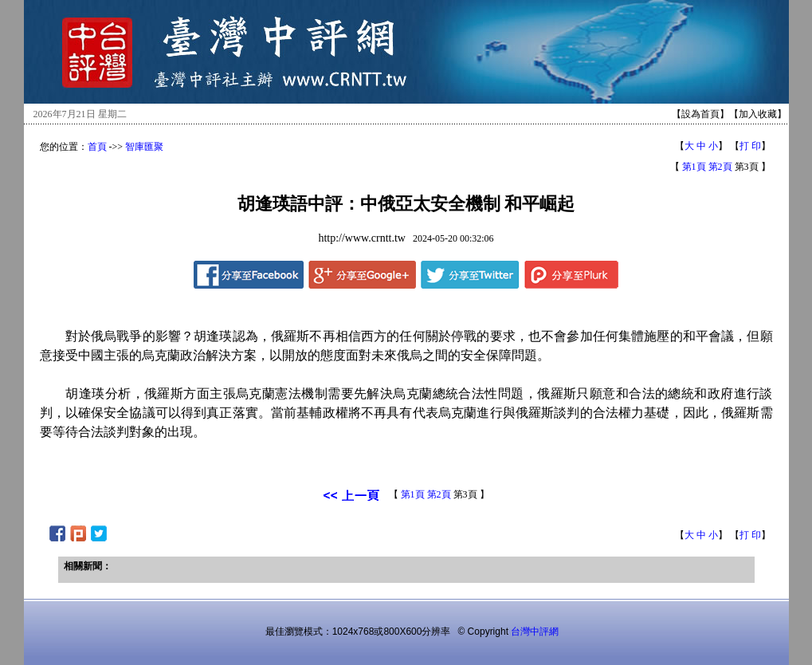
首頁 (97, 147)
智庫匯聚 (144, 147)
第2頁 (720, 167)
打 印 (750, 146)
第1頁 (694, 167)
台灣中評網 (535, 632)
